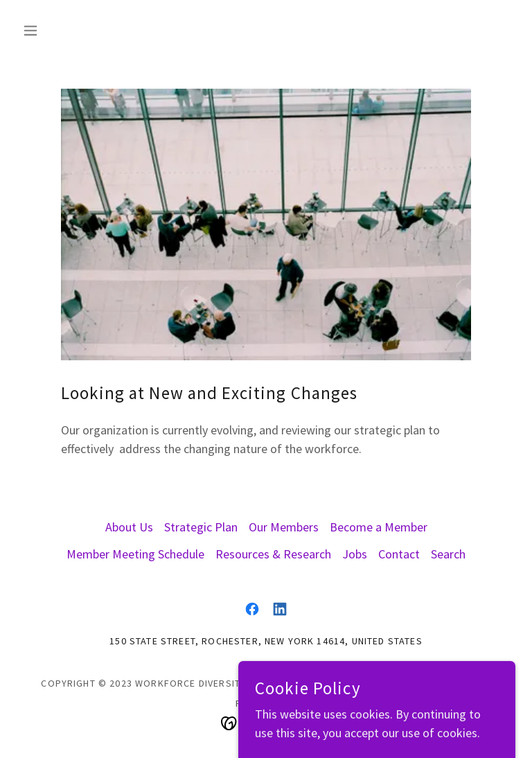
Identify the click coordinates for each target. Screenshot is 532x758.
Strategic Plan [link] (201, 527)
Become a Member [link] (379, 527)
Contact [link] (399, 554)
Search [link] (448, 554)
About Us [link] (129, 527)
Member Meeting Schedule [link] (135, 554)
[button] (54, 30)
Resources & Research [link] (273, 554)
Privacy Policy (452, 683)
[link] (252, 609)
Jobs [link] (355, 554)
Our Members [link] (284, 527)
